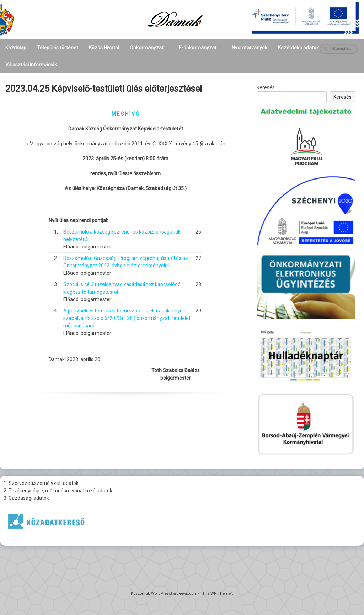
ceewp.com (187, 593)
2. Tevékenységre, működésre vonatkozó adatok (58, 491)
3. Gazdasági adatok (26, 498)
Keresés (266, 87)
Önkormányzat (147, 48)
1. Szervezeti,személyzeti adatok (41, 483)
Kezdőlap (16, 48)
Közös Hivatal (104, 48)
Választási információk (31, 65)
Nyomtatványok (250, 48)
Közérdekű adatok (298, 48)
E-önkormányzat (198, 48)
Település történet (58, 48)
